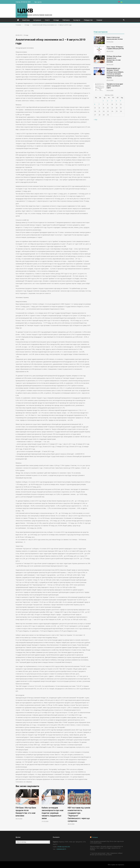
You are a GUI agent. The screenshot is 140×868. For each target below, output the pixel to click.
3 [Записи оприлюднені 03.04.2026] (112, 101)
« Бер (95, 120)
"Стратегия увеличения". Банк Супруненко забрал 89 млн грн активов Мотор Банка (106, 854)
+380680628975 (61, 849)
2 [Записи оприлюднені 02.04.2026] (108, 101)
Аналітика (26, 20)
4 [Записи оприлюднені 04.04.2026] (116, 101)
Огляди (56, 20)
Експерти (77, 20)
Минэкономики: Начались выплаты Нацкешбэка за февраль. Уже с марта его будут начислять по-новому (106, 848)
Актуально (37, 20)
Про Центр (38, 2)
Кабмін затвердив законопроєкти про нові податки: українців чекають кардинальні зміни (53, 813)
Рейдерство (88, 20)
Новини (99, 20)
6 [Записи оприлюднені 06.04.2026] (95, 104)
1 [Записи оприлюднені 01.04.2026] (103, 101)
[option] (27, 804)
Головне (95, 837)
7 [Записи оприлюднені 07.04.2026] (99, 104)
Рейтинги (66, 20)
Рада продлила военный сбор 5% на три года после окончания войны (107, 842)
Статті (47, 20)
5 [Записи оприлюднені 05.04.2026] (121, 101)
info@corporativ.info (64, 847)
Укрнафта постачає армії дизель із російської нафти (115, 86)
